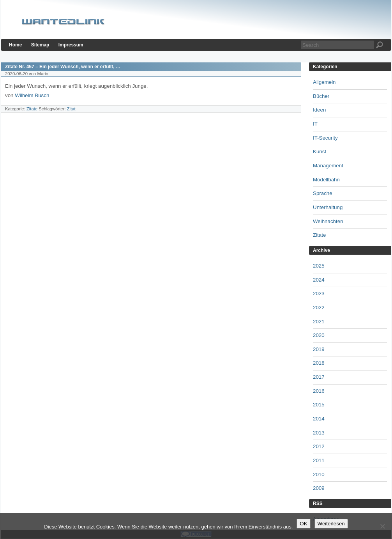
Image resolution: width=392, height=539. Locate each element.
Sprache (323, 193)
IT (315, 124)
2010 (319, 474)
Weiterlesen (331, 524)
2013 (319, 433)
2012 (319, 446)
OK (303, 524)
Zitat (71, 109)
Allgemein (324, 82)
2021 (319, 322)
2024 (319, 280)
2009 (319, 488)
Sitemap (40, 45)
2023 (319, 293)
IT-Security (325, 138)
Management (328, 166)
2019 (319, 349)
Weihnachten (328, 221)
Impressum (71, 45)
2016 (319, 391)
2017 (319, 377)
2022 (319, 308)
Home (15, 45)
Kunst (320, 152)
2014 (319, 419)
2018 (319, 363)
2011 (319, 460)
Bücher (321, 96)
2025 (319, 266)
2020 (319, 335)
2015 (319, 405)
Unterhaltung (328, 207)
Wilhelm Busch (32, 95)
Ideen (319, 110)
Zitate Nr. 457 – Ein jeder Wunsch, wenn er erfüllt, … (63, 67)
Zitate (32, 109)
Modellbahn (326, 180)
